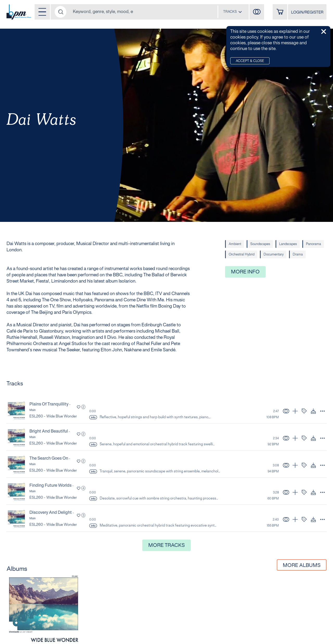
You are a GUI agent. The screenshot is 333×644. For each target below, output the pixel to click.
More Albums (302, 566)
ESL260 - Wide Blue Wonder (53, 417)
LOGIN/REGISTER (307, 12)
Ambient (235, 244)
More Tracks (166, 546)
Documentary (274, 255)
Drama (298, 255)
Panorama (313, 244)
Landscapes (288, 244)
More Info (245, 272)
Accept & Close (250, 61)
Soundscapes (260, 244)
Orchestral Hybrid (242, 255)
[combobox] (233, 12)
